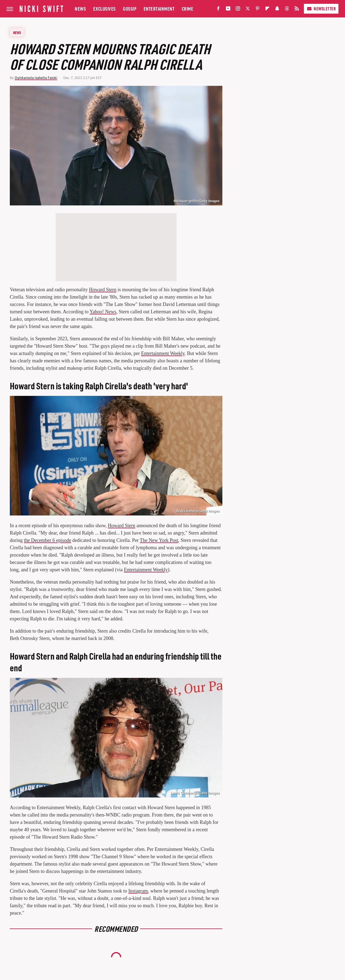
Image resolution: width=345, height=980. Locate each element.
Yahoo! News (103, 312)
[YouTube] (228, 10)
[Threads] (287, 10)
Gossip (130, 9)
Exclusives (105, 9)
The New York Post (159, 540)
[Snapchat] (277, 10)
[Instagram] (238, 10)
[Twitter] (248, 10)
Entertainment (159, 9)
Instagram (138, 891)
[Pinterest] (258, 10)
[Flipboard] (267, 10)
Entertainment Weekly (163, 353)
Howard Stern (102, 290)
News (80, 9)
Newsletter (321, 9)
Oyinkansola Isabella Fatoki (36, 78)
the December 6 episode (48, 540)
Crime (188, 9)
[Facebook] (218, 10)
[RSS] (297, 10)
